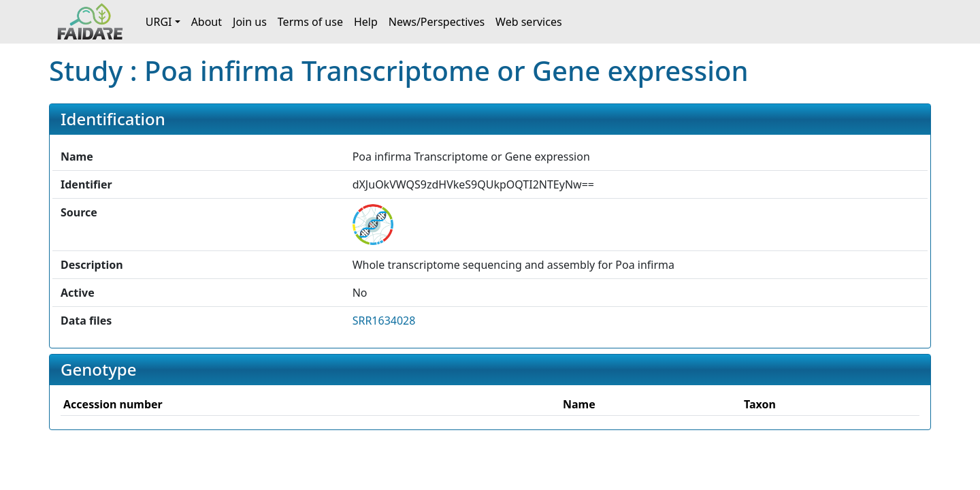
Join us (250, 22)
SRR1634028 (384, 321)
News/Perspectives (437, 22)
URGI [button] (159, 22)
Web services (529, 22)
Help (366, 22)
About (207, 22)
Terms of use (310, 22)
